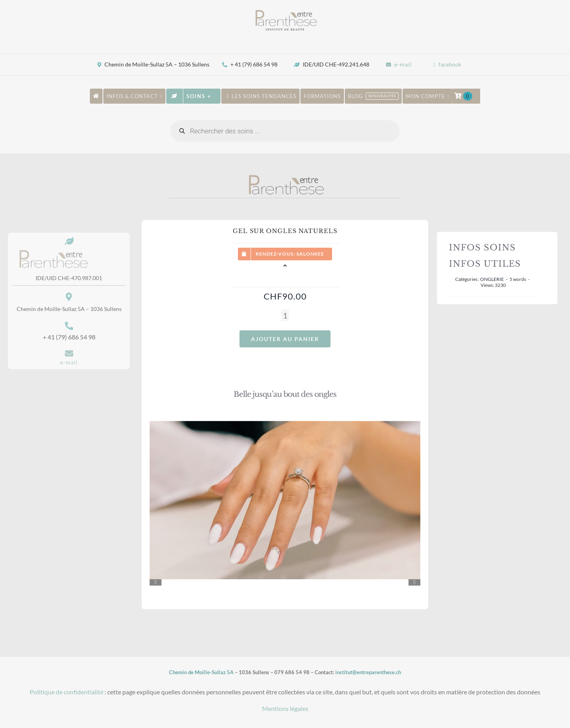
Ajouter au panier (285, 339)
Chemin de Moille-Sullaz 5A (201, 672)
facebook (450, 64)
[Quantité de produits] (285, 315)
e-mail (403, 64)
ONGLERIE (492, 279)
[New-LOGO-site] (285, 12)
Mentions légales (285, 708)
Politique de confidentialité (66, 692)
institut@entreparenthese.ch (368, 672)
